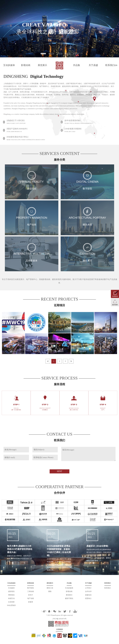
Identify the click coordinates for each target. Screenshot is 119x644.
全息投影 (11, 602)
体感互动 (11, 598)
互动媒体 (11, 588)
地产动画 (31, 598)
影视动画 (26, 65)
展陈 (50, 591)
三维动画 (31, 591)
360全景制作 (11, 605)
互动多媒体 (9, 65)
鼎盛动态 (88, 595)
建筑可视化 (69, 598)
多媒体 (31, 602)
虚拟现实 (11, 591)
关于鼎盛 (93, 65)
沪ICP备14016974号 (59, 619)
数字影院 (31, 588)
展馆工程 (50, 588)
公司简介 (88, 588)
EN (116, 65)
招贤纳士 (88, 598)
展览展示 (42, 65)
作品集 (77, 65)
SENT (60, 471)
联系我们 (110, 65)
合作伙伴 (88, 591)
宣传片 (31, 595)
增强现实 (11, 595)
